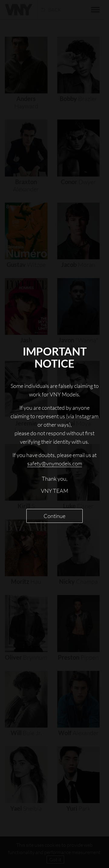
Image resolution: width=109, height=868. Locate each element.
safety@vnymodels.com (55, 463)
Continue (54, 516)
